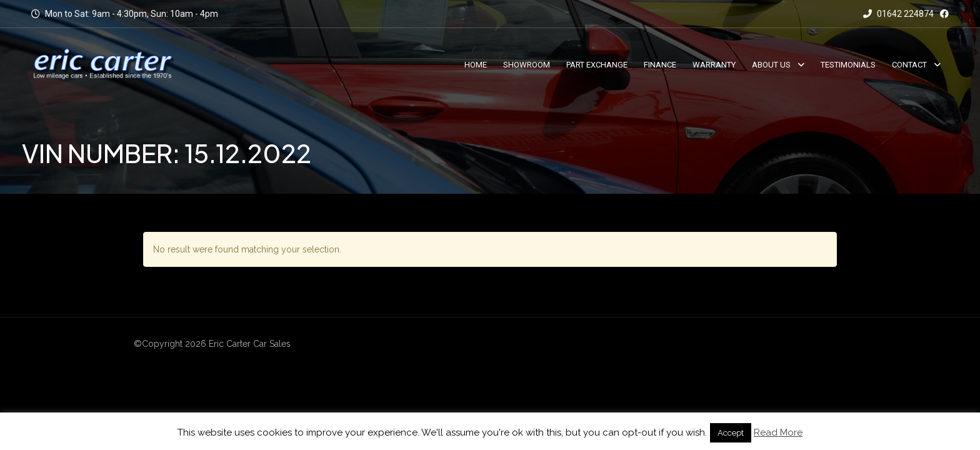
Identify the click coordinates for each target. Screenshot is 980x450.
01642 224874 (898, 14)
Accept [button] (731, 433)
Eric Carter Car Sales (250, 344)
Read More (778, 432)
